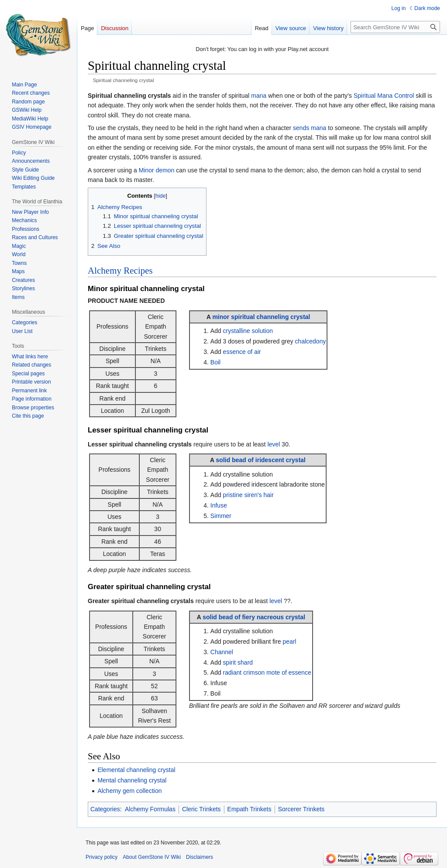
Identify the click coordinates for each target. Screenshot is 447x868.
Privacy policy (101, 857)
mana (259, 96)
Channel (222, 652)
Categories (105, 809)
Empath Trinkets (249, 809)
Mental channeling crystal (132, 780)
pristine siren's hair (248, 495)
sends (301, 128)
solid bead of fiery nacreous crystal (254, 617)
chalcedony (311, 341)
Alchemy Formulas (150, 809)
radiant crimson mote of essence (267, 672)
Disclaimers (199, 857)
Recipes (138, 271)
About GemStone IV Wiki (152, 857)
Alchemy (105, 271)
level (274, 444)
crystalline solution (248, 331)
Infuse (219, 505)
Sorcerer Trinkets (301, 809)
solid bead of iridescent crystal (261, 460)
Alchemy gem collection (129, 791)
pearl (290, 642)
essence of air (242, 352)
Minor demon (157, 170)
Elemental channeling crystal (136, 770)
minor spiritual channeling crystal (261, 317)
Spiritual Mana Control (384, 96)
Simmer (221, 516)
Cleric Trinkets (201, 809)
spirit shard (238, 662)
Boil (215, 362)
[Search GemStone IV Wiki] (395, 27)
